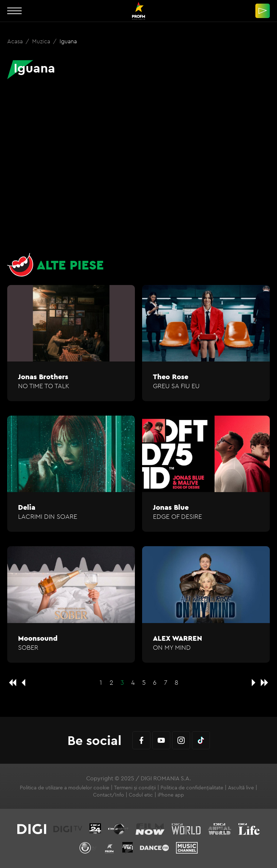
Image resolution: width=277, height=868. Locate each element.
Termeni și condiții (135, 788)
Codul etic (141, 795)
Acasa (16, 41)
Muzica (42, 41)
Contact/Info (109, 795)
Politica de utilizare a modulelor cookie (65, 788)
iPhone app (171, 795)
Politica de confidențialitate (192, 788)
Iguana (68, 41)
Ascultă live (241, 788)
